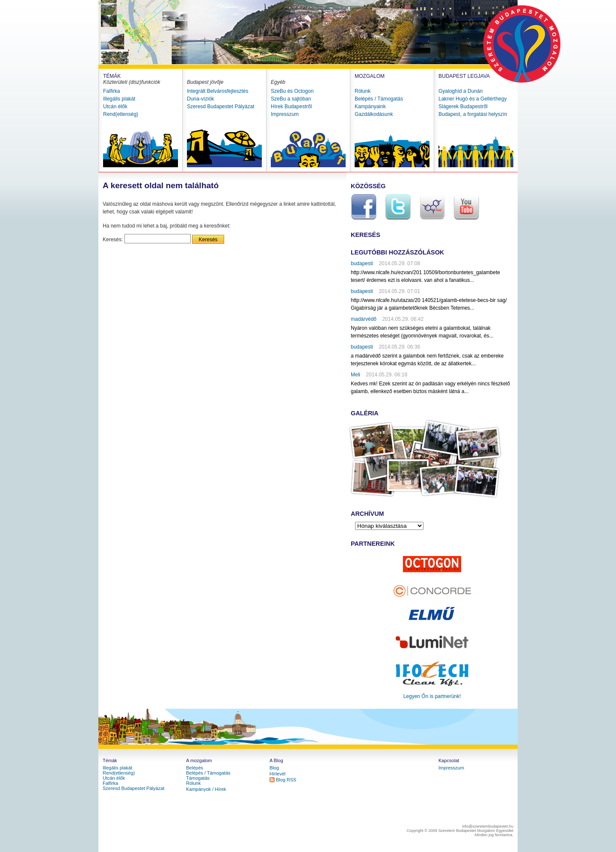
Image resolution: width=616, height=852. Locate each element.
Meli (355, 375)
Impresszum (285, 114)
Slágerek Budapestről (463, 106)
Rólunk (363, 91)
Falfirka (111, 91)
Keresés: (113, 240)
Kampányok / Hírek (206, 789)
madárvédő (364, 319)
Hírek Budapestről (291, 106)
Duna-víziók (200, 99)
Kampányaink (370, 106)
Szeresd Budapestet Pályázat (221, 106)
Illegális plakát (119, 99)
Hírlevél (277, 774)
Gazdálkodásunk (374, 114)
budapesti (362, 263)
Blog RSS (286, 780)
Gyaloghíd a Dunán (461, 91)
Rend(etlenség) (121, 114)
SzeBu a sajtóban (291, 99)
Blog (274, 768)
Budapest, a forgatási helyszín (473, 114)
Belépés (195, 768)
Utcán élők (115, 106)
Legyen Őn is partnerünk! (432, 696)
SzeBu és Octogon (292, 91)
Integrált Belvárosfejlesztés (218, 91)
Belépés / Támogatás (379, 99)
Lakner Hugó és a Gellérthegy (472, 99)
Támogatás (198, 778)
